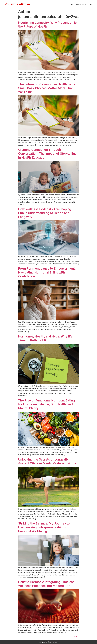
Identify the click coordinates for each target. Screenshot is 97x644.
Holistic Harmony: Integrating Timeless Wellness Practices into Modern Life (46, 584)
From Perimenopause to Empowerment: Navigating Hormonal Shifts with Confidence (47, 272)
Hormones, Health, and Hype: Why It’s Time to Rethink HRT (45, 338)
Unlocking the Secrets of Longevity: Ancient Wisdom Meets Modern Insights (47, 461)
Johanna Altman (18, 4)
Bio (72, 4)
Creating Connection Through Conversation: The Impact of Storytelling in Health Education (47, 154)
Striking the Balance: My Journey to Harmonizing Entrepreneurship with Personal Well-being (44, 527)
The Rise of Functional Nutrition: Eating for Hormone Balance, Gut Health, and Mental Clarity (46, 404)
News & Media (81, 4)
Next (76, 637)
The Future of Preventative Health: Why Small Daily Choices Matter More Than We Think (47, 88)
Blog (91, 4)
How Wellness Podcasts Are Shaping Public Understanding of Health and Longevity (45, 213)
